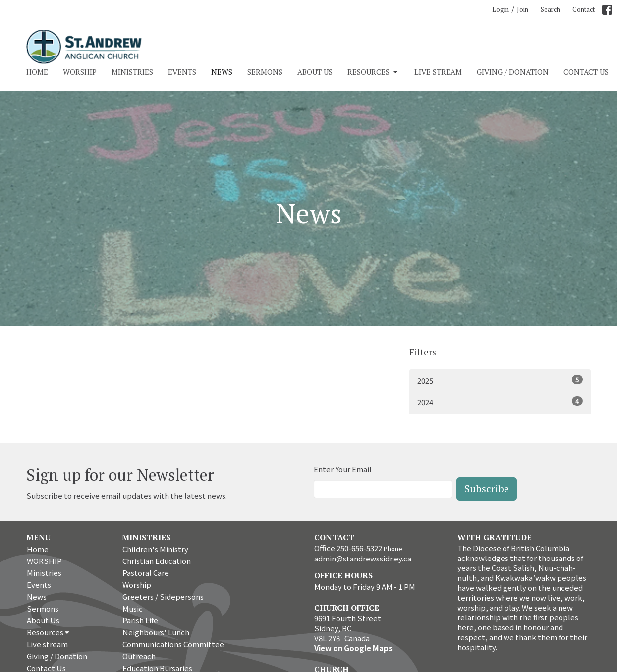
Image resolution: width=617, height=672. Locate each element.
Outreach (139, 656)
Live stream (438, 72)
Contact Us (586, 72)
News (222, 72)
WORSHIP (80, 72)
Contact (584, 9)
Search (550, 9)
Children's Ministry (155, 549)
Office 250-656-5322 (348, 548)
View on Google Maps (353, 648)
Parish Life (140, 620)
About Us (315, 72)
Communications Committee (173, 644)
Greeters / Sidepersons (163, 596)
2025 (500, 380)
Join (523, 9)
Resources (373, 72)
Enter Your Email (343, 469)
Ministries (132, 72)
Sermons (265, 72)
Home (37, 72)
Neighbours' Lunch (156, 632)
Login (501, 9)
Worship (137, 585)
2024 (500, 402)
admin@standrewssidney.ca (363, 558)
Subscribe (487, 488)
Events (182, 72)
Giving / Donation (513, 72)
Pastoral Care (146, 573)
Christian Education (157, 561)
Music (133, 608)
